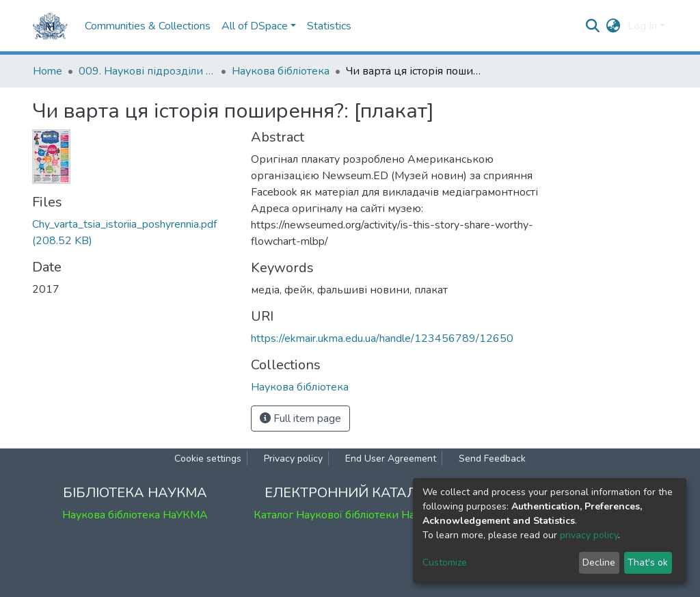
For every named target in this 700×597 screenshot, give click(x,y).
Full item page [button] (300, 419)
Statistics (329, 26)
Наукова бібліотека (281, 71)
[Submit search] (593, 26)
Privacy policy (293, 459)
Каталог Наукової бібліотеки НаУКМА (350, 515)
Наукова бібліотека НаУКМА (135, 515)
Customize (445, 562)
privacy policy (589, 535)
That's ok (648, 562)
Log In (642, 26)
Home (48, 71)
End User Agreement (391, 459)
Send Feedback (492, 459)
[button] (614, 26)
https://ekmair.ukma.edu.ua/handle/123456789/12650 (382, 339)
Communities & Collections (148, 26)
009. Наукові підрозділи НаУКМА (147, 71)
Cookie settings (208, 459)
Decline (599, 562)
